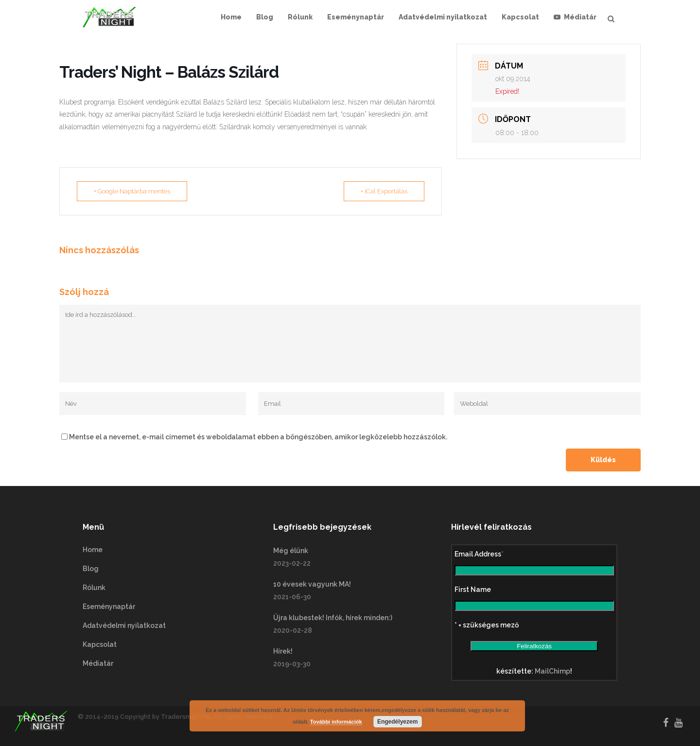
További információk (336, 722)
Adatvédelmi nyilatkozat (124, 625)
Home (93, 550)
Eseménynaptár (109, 607)
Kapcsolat (100, 644)
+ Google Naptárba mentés (132, 191)
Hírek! (283, 651)
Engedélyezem (397, 722)
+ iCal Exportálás (384, 191)
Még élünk (291, 551)
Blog (91, 569)
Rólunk (94, 588)
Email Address (479, 554)
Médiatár (98, 663)
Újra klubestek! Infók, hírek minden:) (333, 618)
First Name (473, 590)
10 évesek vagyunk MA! (312, 584)
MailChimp (552, 671)
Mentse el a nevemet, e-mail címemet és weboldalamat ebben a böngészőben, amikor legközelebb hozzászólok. (258, 437)
